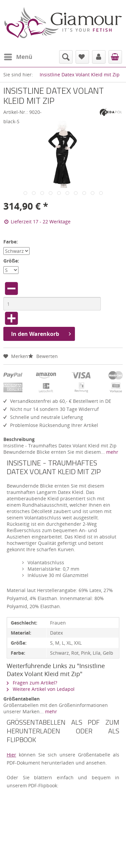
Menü (18, 56)
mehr (112, 452)
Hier (11, 755)
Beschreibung (19, 439)
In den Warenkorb (41, 333)
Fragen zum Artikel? (32, 683)
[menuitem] (18, 57)
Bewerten (43, 356)
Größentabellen (22, 699)
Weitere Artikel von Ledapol (41, 689)
